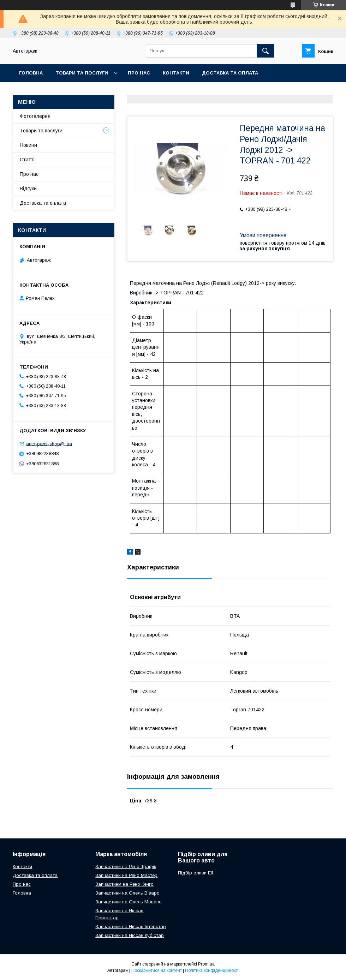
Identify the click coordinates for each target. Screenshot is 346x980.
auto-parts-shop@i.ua (49, 444)
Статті (27, 160)
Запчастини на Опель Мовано (129, 902)
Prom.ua (206, 964)
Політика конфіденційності (212, 970)
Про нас (139, 73)
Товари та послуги (82, 73)
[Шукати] (266, 51)
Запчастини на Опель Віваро (127, 893)
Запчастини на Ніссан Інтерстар (131, 927)
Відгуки (28, 189)
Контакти (176, 73)
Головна (31, 73)
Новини (28, 145)
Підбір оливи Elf (195, 873)
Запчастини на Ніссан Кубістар (130, 935)
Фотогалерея (35, 116)
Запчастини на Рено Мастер (126, 875)
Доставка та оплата (230, 73)
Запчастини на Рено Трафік (126, 867)
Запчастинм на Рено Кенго (124, 884)
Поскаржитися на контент (157, 970)
